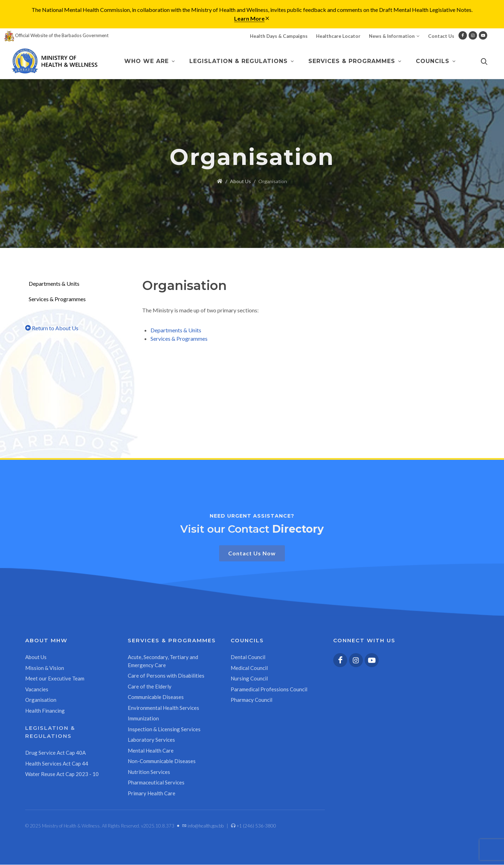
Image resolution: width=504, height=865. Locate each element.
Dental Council (248, 657)
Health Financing (45, 711)
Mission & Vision (45, 668)
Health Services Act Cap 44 (57, 764)
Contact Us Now (252, 553)
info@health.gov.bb (203, 826)
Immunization (143, 719)
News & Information (394, 36)
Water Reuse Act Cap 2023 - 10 (62, 774)
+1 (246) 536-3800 (254, 826)
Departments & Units (54, 284)
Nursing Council (249, 679)
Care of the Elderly (150, 687)
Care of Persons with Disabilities (166, 676)
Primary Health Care (152, 794)
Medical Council (249, 668)
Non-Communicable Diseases (162, 761)
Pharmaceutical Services (156, 783)
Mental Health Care (151, 751)
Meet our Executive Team (55, 679)
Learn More (249, 18)
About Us (240, 182)
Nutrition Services (149, 772)
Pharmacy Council (251, 700)
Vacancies (37, 690)
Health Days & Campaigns (279, 36)
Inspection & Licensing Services (164, 729)
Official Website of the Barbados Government (56, 35)
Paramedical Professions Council (269, 690)
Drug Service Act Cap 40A (55, 753)
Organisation (41, 700)
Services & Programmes (57, 299)
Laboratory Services (151, 740)
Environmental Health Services (163, 708)
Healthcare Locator (338, 36)
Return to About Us (52, 328)
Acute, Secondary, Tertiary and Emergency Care (163, 661)
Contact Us (441, 36)
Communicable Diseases (156, 697)
